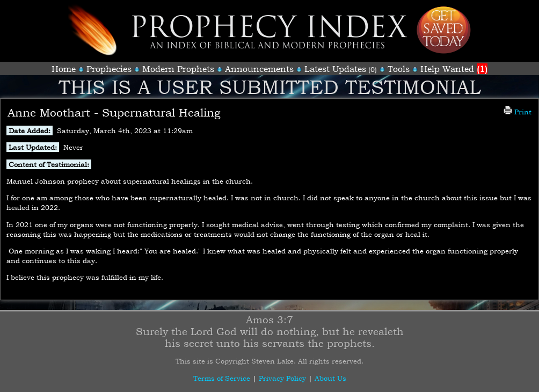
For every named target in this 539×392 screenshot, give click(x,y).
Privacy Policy (282, 378)
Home (64, 69)
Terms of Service (222, 378)
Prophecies (109, 69)
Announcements (259, 69)
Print (518, 112)
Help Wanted (454, 69)
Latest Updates (335, 69)
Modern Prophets (178, 69)
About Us (330, 378)
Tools (399, 69)
